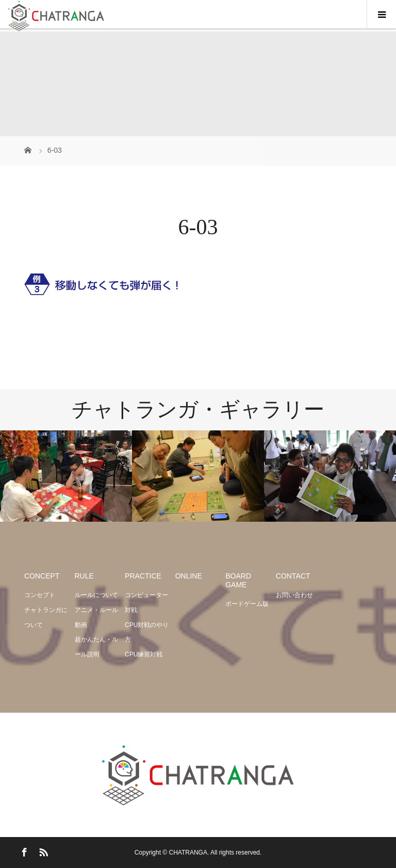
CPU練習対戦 (144, 654)
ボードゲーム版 (247, 604)
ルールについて (96, 595)
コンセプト (40, 595)
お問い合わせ (294, 595)
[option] (66, 476)
